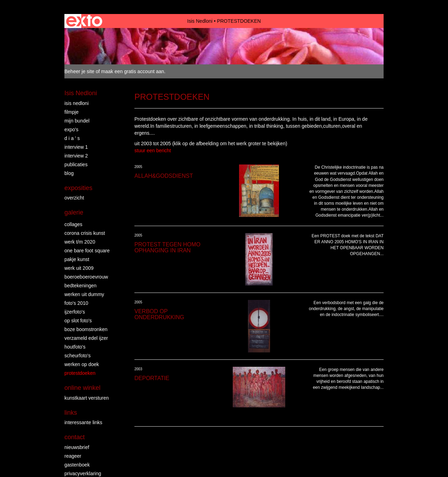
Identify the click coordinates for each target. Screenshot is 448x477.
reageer (73, 456)
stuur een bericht (153, 150)
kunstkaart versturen (87, 398)
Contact (75, 437)
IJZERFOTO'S (75, 312)
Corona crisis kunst (85, 233)
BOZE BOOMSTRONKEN (86, 329)
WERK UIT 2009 (79, 268)
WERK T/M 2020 (80, 242)
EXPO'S (71, 129)
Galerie (74, 212)
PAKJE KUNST (77, 259)
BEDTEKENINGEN (80, 286)
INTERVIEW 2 (76, 156)
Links (71, 413)
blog (69, 173)
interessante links (83, 422)
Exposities (78, 188)
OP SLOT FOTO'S (78, 321)
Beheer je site (79, 71)
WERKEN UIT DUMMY (84, 294)
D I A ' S (72, 138)
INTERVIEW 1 (76, 147)
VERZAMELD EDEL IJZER (86, 338)
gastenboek (77, 465)
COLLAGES (73, 224)
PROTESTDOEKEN (80, 373)
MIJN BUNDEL (77, 121)
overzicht (74, 198)
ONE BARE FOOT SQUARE (87, 251)
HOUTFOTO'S (75, 347)
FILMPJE (71, 112)
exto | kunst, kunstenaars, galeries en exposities (84, 21)
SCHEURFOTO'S (78, 356)
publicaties (76, 164)
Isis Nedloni (200, 21)
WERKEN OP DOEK (82, 364)
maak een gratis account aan (133, 71)
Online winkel (82, 388)
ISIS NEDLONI (76, 103)
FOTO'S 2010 (76, 303)
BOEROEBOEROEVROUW (86, 277)
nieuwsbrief (77, 447)
